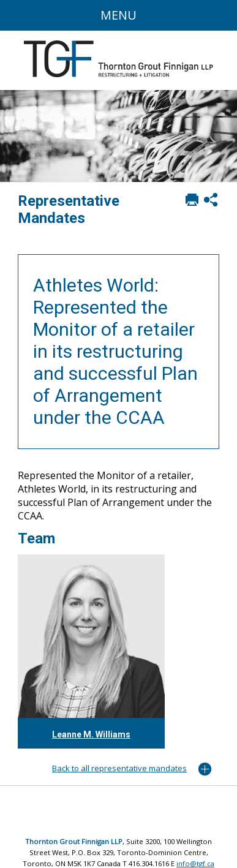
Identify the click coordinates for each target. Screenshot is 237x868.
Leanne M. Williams (91, 734)
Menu (118, 15)
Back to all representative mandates (119, 768)
